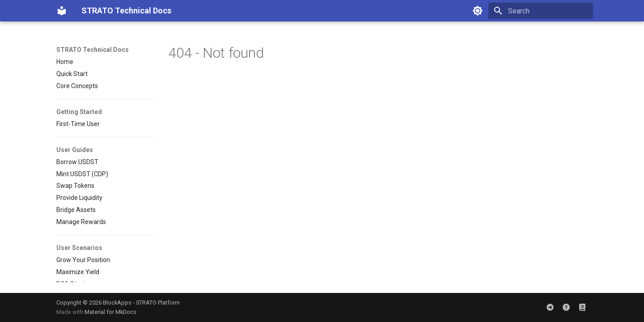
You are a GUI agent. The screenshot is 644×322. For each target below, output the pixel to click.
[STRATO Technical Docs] (62, 11)
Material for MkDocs (110, 312)
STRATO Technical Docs (93, 50)
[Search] (541, 11)
